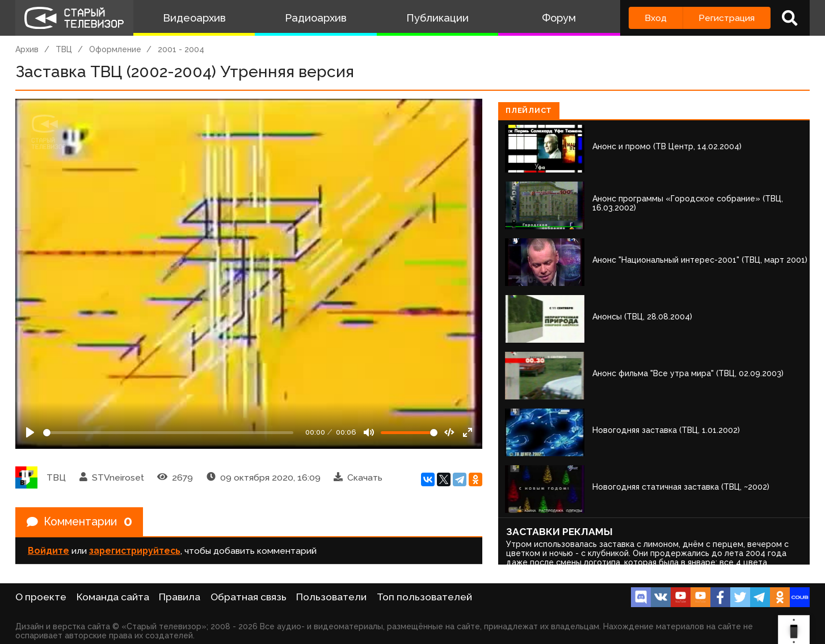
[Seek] (168, 433)
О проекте (41, 597)
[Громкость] (409, 433)
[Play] (30, 432)
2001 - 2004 (181, 49)
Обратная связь (249, 597)
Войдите (49, 551)
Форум (559, 18)
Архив (27, 49)
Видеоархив (194, 18)
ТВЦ (64, 49)
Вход (656, 18)
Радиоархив (316, 18)
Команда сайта (113, 597)
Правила (180, 597)
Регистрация (727, 18)
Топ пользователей (424, 597)
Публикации (437, 18)
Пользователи (331, 597)
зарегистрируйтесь (135, 551)
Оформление (115, 49)
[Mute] (369, 432)
